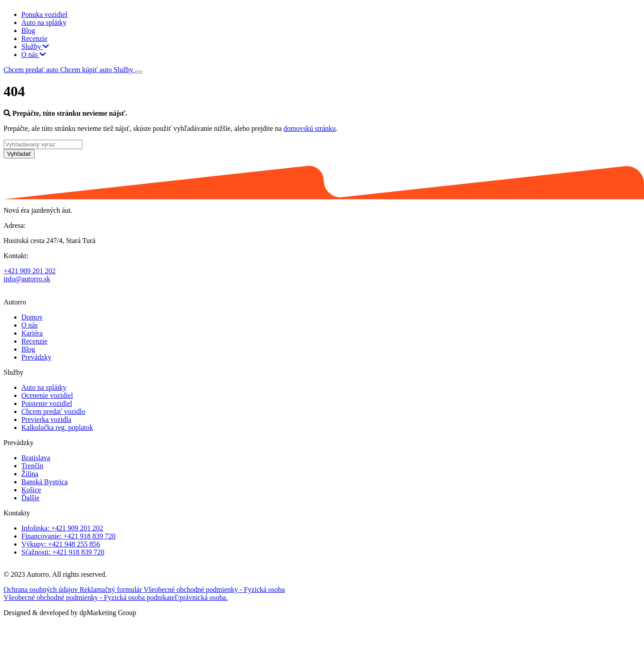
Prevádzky (36, 357)
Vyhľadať (19, 154)
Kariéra (32, 333)
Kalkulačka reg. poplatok (57, 427)
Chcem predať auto (32, 70)
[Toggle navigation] (139, 72)
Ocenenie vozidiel (47, 395)
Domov (32, 317)
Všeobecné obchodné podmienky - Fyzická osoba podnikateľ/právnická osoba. (116, 597)
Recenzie (34, 38)
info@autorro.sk (27, 279)
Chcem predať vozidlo (53, 411)
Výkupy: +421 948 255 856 (61, 544)
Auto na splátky (44, 22)
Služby (35, 47)
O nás (34, 55)
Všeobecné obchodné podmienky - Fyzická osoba (214, 589)
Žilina (30, 474)
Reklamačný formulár (112, 589)
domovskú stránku (310, 128)
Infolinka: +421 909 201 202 (62, 528)
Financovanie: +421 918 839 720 (68, 536)
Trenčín (32, 466)
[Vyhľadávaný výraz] (43, 144)
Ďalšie (30, 498)
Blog (28, 30)
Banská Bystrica (44, 482)
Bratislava (36, 458)
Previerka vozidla (46, 419)
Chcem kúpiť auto (87, 70)
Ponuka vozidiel (44, 14)
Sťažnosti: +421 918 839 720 (63, 552)
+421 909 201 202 (30, 271)
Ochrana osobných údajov (42, 589)
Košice (31, 490)
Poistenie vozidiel (47, 403)
